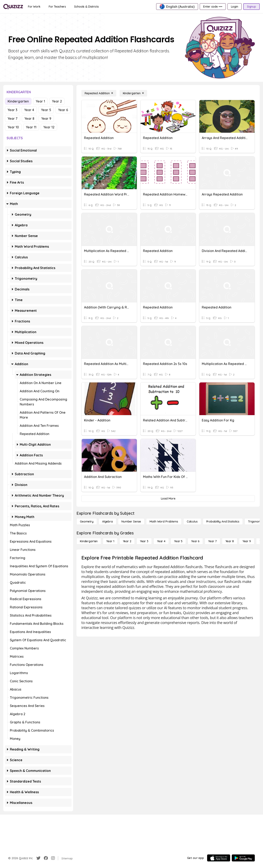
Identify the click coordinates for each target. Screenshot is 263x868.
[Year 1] (110, 541)
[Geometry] (87, 521)
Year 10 (13, 127)
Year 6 (63, 110)
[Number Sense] (131, 521)
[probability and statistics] (223, 521)
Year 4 (29, 110)
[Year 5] (178, 541)
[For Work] (34, 7)
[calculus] (192, 521)
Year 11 (31, 127)
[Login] (235, 7)
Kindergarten (18, 101)
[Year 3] (144, 541)
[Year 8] (230, 541)
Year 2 (57, 101)
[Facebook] (46, 858)
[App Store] (219, 858)
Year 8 (29, 119)
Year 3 (12, 110)
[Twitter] (38, 858)
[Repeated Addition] (99, 93)
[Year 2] (127, 541)
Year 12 (49, 127)
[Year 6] (195, 541)
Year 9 (46, 119)
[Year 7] (212, 541)
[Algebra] (107, 521)
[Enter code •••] (213, 7)
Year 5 (46, 110)
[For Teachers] (57, 7)
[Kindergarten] (133, 93)
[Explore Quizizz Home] (13, 7)
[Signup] (251, 7)
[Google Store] (243, 858)
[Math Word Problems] (164, 521)
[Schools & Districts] (86, 7)
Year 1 (40, 101)
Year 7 (13, 119)
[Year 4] (161, 541)
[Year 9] (247, 541)
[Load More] (168, 498)
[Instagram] (53, 858)
